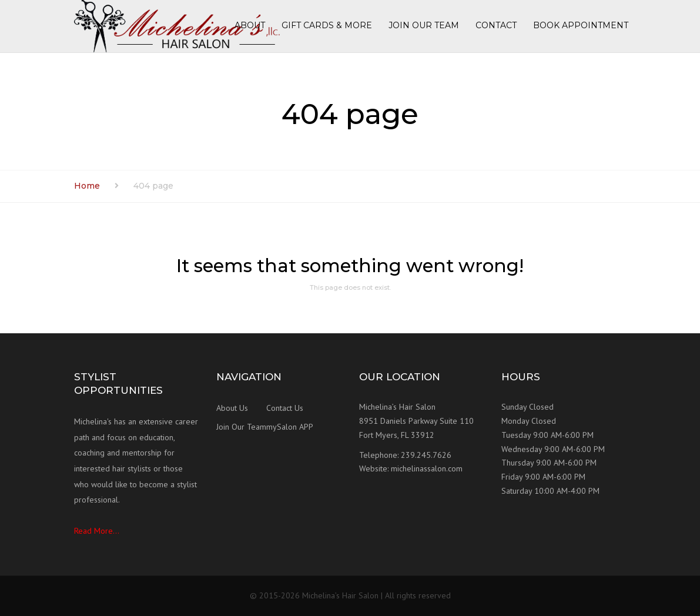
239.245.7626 (426, 455)
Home (87, 186)
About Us (232, 408)
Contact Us (285, 408)
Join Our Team (241, 427)
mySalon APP (290, 427)
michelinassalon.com (427, 468)
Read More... (97, 531)
